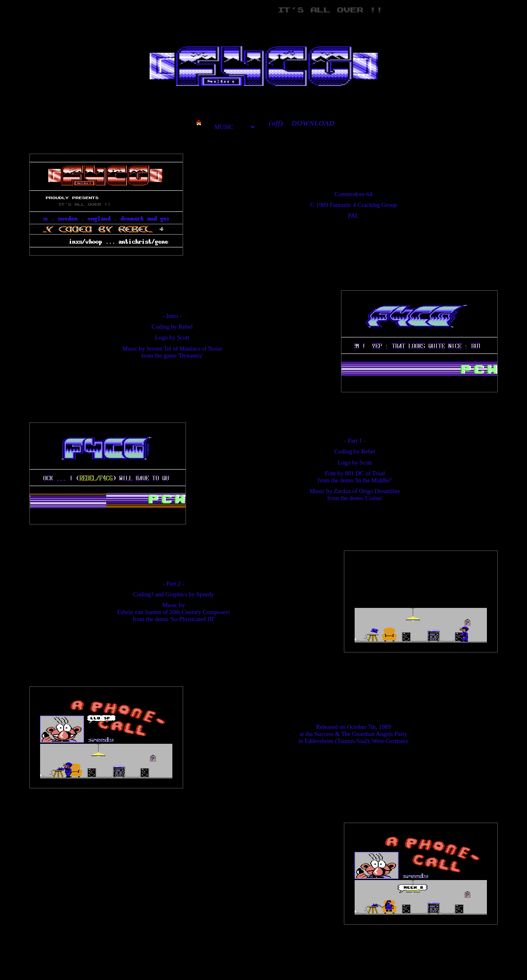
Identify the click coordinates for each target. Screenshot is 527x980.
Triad (378, 473)
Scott (183, 337)
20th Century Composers (200, 612)
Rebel (186, 327)
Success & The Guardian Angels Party (361, 734)
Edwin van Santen (139, 612)
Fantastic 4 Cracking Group (363, 205)
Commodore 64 (353, 194)
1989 (322, 205)
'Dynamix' (191, 356)
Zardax (342, 491)
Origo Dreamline (379, 491)
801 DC (355, 473)
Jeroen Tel (159, 349)
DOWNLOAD (313, 123)
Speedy (205, 594)
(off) (276, 123)
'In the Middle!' (373, 480)
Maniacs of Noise (201, 349)
